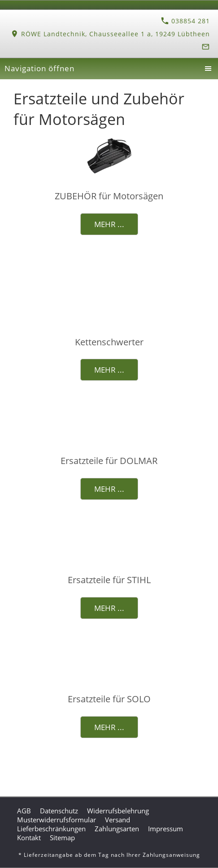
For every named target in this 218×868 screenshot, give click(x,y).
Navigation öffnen (39, 68)
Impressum (166, 829)
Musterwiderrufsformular (57, 820)
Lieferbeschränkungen (51, 829)
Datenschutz (59, 811)
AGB (24, 811)
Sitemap (62, 838)
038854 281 (185, 21)
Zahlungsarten (117, 829)
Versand (118, 820)
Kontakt (29, 838)
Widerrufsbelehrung (118, 811)
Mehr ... (109, 224)
